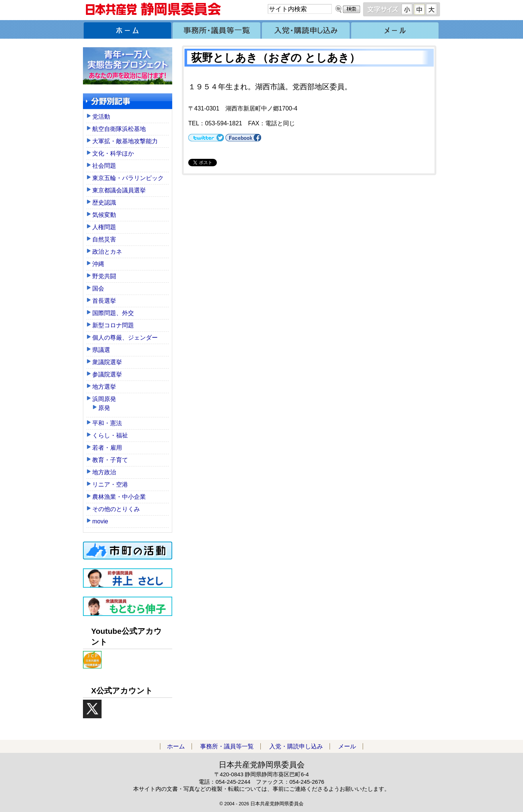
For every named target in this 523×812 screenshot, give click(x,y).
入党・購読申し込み (306, 29)
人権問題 (104, 227)
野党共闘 (104, 276)
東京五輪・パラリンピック (128, 178)
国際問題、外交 (113, 313)
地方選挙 (104, 387)
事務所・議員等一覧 (217, 29)
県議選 (101, 350)
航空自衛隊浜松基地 (119, 129)
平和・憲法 (107, 423)
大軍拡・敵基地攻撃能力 (125, 141)
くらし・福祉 (110, 435)
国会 (98, 288)
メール (395, 29)
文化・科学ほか (113, 153)
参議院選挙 (107, 374)
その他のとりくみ (116, 509)
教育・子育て (110, 460)
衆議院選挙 (107, 362)
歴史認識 (104, 203)
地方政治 (104, 472)
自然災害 (104, 239)
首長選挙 (104, 301)
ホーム (128, 29)
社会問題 (104, 166)
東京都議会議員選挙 (119, 190)
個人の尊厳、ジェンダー (125, 338)
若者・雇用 (107, 448)
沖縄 (98, 264)
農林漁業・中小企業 (119, 497)
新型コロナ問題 (113, 325)
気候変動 (104, 215)
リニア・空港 (110, 484)
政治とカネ (107, 252)
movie (100, 521)
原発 (104, 408)
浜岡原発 (104, 399)
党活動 (101, 117)
